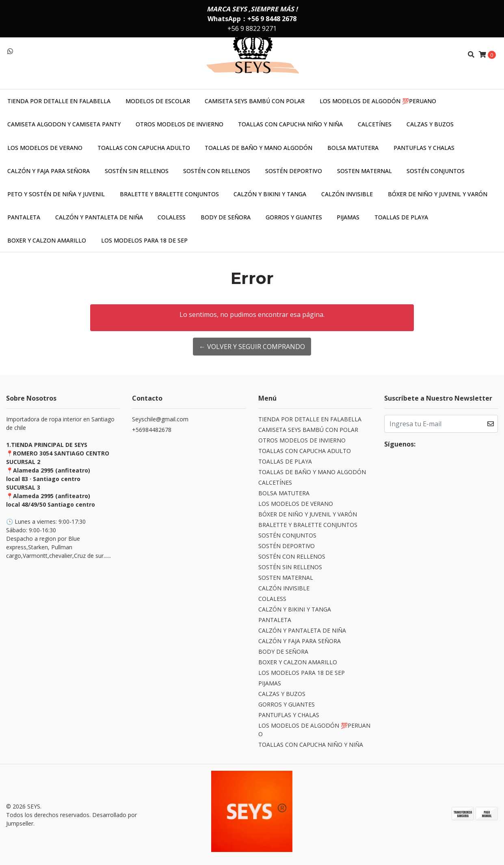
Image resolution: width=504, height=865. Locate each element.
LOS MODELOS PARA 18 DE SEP (144, 240)
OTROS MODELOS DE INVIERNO (180, 124)
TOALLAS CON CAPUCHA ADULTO (144, 148)
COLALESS (172, 217)
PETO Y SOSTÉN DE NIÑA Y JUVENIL (56, 194)
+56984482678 (152, 430)
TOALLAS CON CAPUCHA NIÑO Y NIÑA (290, 124)
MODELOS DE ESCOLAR (158, 101)
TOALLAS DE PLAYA (401, 217)
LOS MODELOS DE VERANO (45, 148)
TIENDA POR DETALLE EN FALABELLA (59, 101)
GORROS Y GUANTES (294, 217)
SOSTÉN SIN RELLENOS (137, 171)
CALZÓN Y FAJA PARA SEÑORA (49, 171)
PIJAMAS (348, 217)
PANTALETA (24, 217)
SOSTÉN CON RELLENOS (217, 171)
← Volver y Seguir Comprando (252, 347)
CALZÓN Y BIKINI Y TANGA (270, 194)
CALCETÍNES (375, 124)
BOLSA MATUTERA (353, 148)
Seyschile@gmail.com (160, 419)
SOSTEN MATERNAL (364, 171)
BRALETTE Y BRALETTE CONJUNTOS (169, 194)
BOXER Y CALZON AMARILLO (47, 240)
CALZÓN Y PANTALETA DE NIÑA (99, 217)
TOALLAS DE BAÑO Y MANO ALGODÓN (258, 148)
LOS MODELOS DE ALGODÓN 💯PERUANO (378, 101)
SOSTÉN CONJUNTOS (436, 171)
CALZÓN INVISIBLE (347, 194)
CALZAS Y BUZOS (430, 124)
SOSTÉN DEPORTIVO (294, 171)
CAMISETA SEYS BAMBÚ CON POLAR (255, 101)
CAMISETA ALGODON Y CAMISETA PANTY (64, 124)
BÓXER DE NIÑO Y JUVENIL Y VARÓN (438, 194)
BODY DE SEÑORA (226, 217)
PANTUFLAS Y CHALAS (424, 148)
